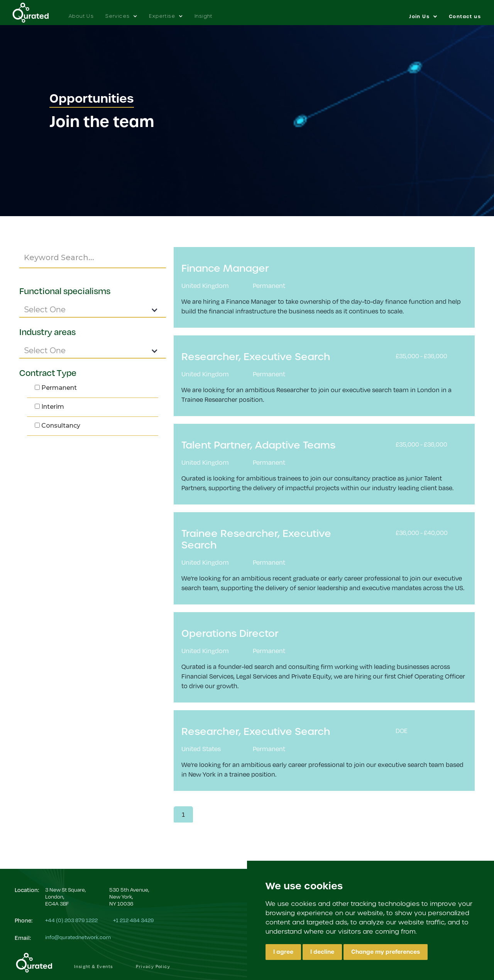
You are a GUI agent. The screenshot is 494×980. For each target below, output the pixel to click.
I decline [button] (322, 952)
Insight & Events (93, 966)
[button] (121, 12)
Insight (204, 16)
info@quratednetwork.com (78, 937)
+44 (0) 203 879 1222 (71, 920)
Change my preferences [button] (386, 952)
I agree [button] (283, 952)
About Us (81, 16)
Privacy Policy (153, 966)
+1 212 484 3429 (133, 920)
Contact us (465, 17)
